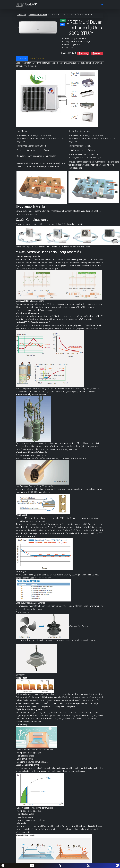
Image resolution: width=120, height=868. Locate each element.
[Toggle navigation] (102, 5)
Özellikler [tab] (22, 59)
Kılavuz (97, 54)
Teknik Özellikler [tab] (37, 59)
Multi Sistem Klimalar (38, 15)
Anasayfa (27, 5)
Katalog (83, 54)
